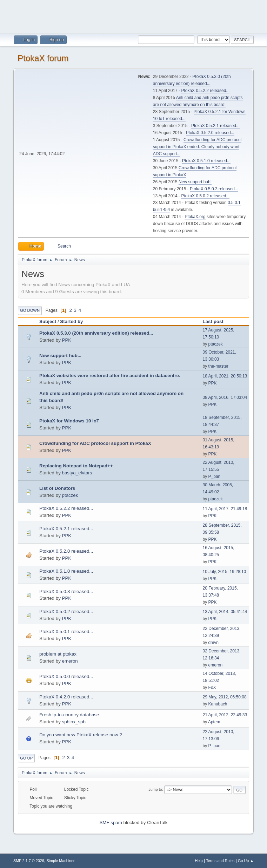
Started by (71, 321)
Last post (216, 321)
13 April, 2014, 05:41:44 (225, 612)
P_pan (215, 476)
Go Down (30, 310)
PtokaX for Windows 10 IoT (69, 421)
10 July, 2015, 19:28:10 (225, 572)
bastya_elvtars (77, 473)
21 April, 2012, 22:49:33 (225, 715)
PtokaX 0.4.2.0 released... (66, 697)
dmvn (213, 643)
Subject (48, 321)
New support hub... (60, 356)
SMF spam (111, 823)
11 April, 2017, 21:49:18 (225, 509)
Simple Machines (61, 861)
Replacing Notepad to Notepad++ (76, 466)
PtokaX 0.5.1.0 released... (206, 161)
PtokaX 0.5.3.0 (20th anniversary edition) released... (96, 333)
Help (199, 861)
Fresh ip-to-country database (69, 715)
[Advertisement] (134, 16)
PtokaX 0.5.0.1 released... (66, 632)
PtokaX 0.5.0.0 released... (66, 676)
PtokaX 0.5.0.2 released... (205, 196)
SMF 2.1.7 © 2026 (29, 861)
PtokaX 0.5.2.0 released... (210, 133)
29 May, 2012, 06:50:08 (225, 697)
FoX (212, 688)
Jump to (155, 789)
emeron (70, 661)
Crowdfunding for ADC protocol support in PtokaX (95, 443)
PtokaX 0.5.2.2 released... (205, 91)
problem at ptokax (58, 654)
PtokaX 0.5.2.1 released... (215, 126)
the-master (218, 366)
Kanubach (218, 704)
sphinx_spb (74, 722)
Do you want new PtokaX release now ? (81, 735)
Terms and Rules (220, 861)
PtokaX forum (43, 58)
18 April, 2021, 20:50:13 (225, 376)
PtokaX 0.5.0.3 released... (214, 189)
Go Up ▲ (246, 861)
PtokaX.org (195, 217)
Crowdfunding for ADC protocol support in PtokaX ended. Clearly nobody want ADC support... (197, 147)
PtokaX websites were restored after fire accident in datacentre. (110, 376)
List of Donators (57, 488)
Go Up (26, 758)
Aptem (214, 722)
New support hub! (195, 182)
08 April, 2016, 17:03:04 (225, 397)
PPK (67, 340)
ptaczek (216, 344)
